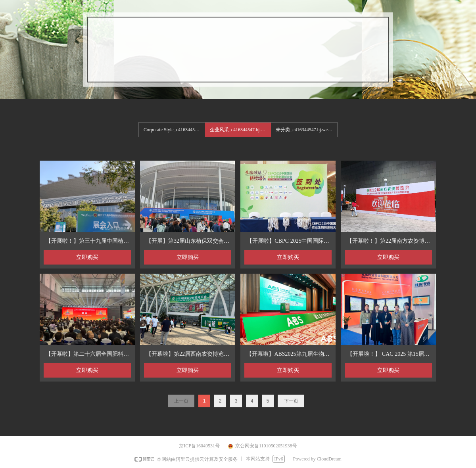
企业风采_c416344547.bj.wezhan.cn (241, 130)
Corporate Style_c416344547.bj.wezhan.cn (174, 130)
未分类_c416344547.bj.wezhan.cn (306, 130)
